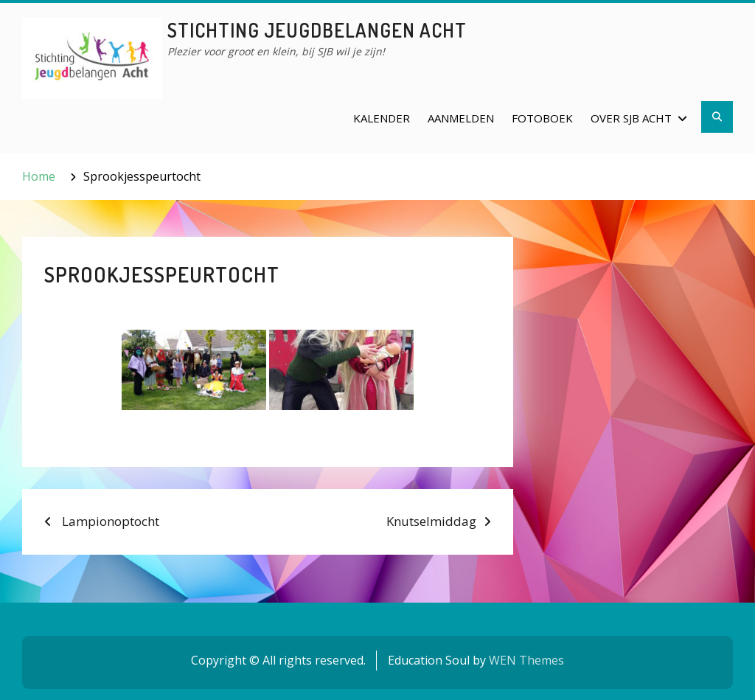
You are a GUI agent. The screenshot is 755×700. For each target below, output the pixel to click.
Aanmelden (461, 118)
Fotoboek (542, 118)
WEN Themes (526, 660)
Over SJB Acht (631, 118)
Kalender (382, 118)
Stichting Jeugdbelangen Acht (317, 30)
